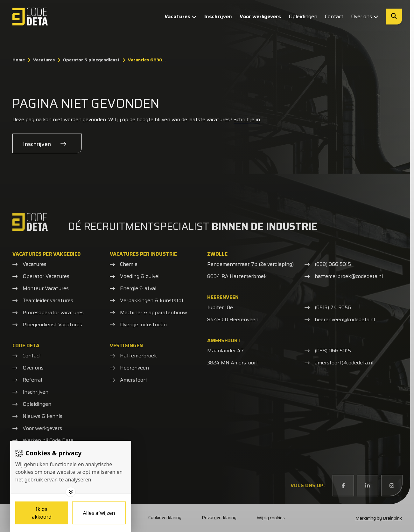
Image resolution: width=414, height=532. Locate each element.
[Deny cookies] (99, 513)
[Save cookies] (42, 513)
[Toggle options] (71, 492)
